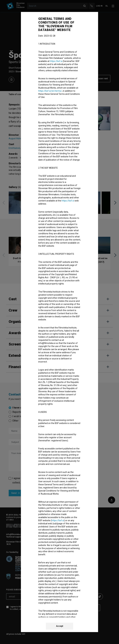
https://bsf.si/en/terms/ (50, 91)
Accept (60, 626)
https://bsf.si (56, 61)
